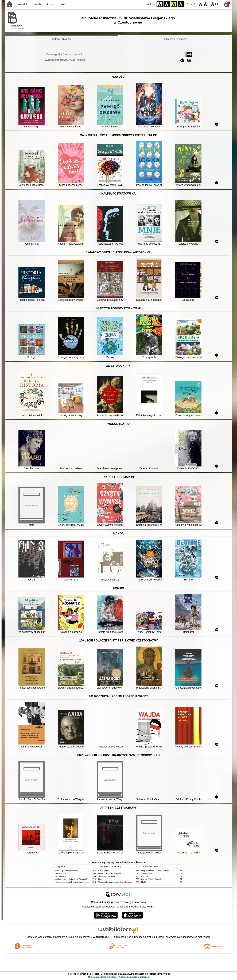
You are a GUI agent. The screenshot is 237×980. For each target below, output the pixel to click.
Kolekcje (81, 60)
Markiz (144, 882)
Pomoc (51, 4)
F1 (207, 4)
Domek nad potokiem (106, 876)
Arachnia (145, 876)
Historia (37, 4)
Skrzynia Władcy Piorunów (152, 879)
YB (174, 4)
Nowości (22, 4)
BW (167, 4)
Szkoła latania (61, 873)
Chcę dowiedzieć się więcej (103, 977)
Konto (64, 4)
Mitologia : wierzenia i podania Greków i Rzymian (74, 879)
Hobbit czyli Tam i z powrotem (67, 871)
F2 (215, 4)
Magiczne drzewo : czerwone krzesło (156, 871)
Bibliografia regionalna (175, 39)
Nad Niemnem (61, 876)
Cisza (100, 879)
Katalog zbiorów (62, 39)
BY (181, 4)
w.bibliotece (102, 937)
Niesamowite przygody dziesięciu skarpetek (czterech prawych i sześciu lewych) (86, 882)
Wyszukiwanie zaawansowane (60, 60)
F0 (201, 4)
